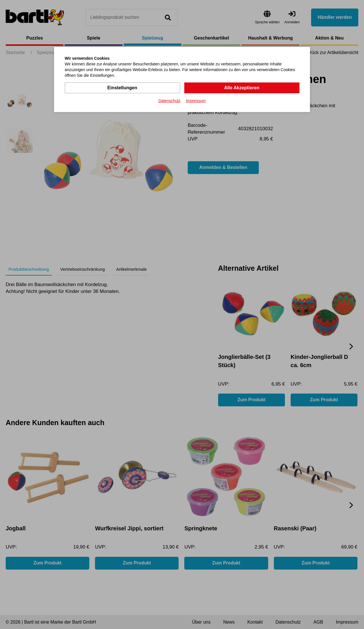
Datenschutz (169, 101)
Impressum (196, 101)
